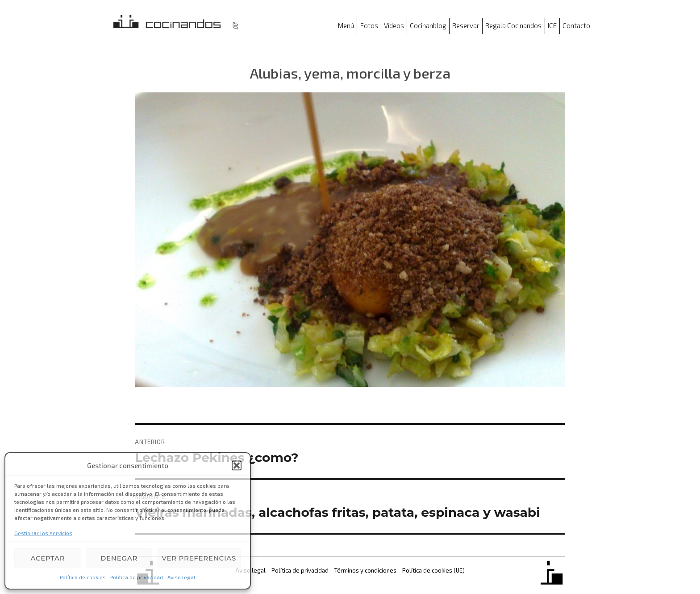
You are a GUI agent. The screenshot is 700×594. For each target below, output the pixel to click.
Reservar (466, 25)
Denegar (119, 558)
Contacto (576, 25)
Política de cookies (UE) (433, 570)
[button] (237, 465)
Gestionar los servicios (43, 533)
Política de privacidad (137, 577)
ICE (552, 25)
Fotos (369, 25)
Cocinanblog (428, 25)
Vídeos (394, 25)
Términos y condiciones (365, 570)
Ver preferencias (199, 558)
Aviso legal (181, 577)
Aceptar (48, 558)
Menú (346, 25)
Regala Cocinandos (513, 25)
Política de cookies (83, 577)
